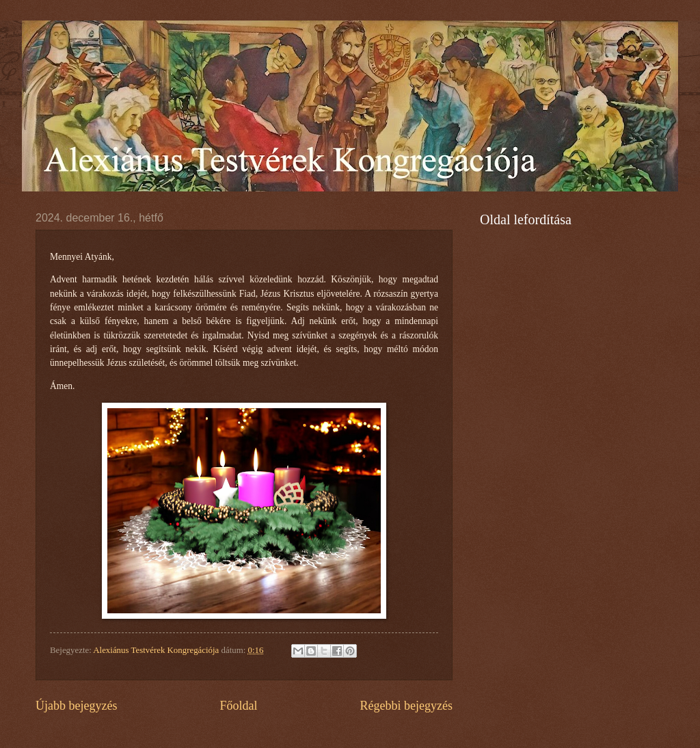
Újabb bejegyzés (77, 706)
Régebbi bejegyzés (406, 706)
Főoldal (238, 706)
